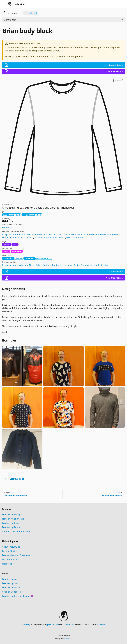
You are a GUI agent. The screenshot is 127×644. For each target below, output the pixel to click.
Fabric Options (43, 265)
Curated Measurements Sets (16, 531)
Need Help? (8, 564)
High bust (7, 227)
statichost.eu (68, 639)
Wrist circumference (76, 238)
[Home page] (5, 12)
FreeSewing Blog (10, 523)
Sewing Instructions (100, 265)
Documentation (10, 559)
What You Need (27, 265)
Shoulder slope (10, 238)
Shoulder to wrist (57, 238)
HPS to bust (52, 234)
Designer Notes (10, 265)
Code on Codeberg (11, 592)
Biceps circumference (13, 234)
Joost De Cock (53, 625)
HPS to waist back (67, 234)
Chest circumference (34, 234)
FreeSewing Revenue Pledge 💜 (18, 596)
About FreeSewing (11, 547)
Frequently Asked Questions (16, 555)
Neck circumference (87, 234)
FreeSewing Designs (12, 515)
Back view (118, 81)
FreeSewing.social (11, 588)
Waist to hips (41, 238)
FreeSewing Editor (11, 527)
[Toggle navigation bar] (4, 4)
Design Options (81, 265)
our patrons (101, 625)
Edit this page (14, 479)
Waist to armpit (26, 238)
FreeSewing (26, 625)
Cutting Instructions (62, 265)
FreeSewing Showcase (13, 519)
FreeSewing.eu (9, 579)
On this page (10, 20)
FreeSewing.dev (10, 583)
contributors (68, 625)
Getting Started (10, 551)
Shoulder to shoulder (108, 234)
